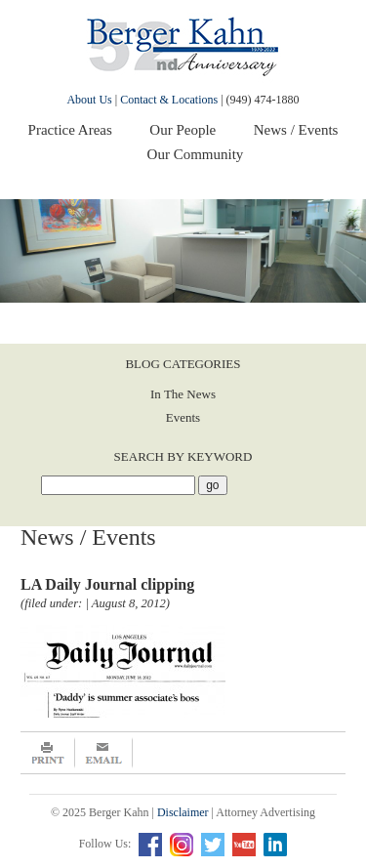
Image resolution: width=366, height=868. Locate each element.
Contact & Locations (169, 100)
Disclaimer (183, 812)
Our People (183, 130)
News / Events (296, 130)
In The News (183, 394)
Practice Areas (70, 130)
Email (104, 753)
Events (183, 417)
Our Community (196, 154)
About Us (89, 100)
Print (48, 753)
